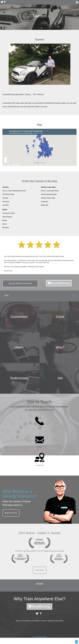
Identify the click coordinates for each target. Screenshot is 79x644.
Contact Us (29, 621)
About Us (20, 621)
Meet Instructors (11, 513)
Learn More (39, 570)
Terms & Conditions (55, 621)
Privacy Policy (41, 621)
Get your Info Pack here (20, 283)
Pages (39, 295)
